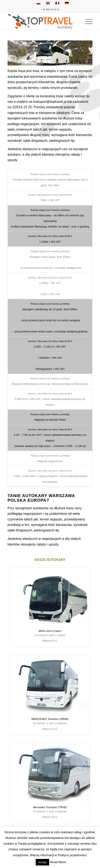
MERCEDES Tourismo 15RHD (50, 719)
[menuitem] (87, 21)
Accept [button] (42, 862)
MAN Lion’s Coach (50, 631)
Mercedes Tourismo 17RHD (50, 807)
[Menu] (87, 21)
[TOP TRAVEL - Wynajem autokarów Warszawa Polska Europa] (42, 21)
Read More (58, 862)
